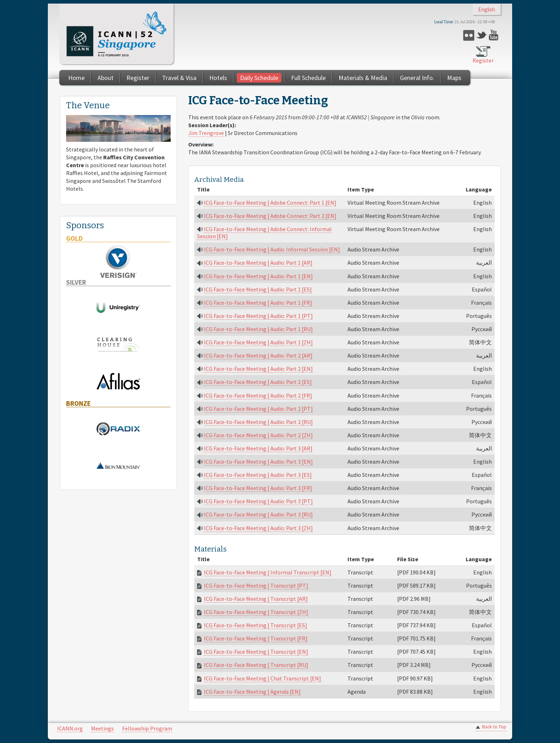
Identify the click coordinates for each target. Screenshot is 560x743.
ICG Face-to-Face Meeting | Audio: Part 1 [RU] (258, 329)
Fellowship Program (147, 728)
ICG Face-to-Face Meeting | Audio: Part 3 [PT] (258, 501)
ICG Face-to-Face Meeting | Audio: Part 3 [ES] (258, 475)
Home (76, 78)
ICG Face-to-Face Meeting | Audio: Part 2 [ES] (258, 382)
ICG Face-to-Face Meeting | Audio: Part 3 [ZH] (258, 528)
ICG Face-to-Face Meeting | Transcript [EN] (256, 652)
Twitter (482, 35)
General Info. (417, 78)
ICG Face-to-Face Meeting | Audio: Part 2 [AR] (258, 355)
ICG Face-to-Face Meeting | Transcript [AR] (256, 599)
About (106, 78)
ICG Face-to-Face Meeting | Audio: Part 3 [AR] (258, 448)
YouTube (494, 35)
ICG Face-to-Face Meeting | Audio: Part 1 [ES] (258, 289)
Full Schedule (308, 78)
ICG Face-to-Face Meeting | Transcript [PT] (256, 585)
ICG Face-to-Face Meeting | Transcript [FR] (256, 638)
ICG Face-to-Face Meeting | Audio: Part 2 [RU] (258, 422)
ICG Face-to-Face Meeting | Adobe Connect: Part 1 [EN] (270, 203)
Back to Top (494, 727)
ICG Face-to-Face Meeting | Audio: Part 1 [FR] (258, 303)
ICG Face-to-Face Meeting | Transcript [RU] (256, 665)
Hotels (218, 78)
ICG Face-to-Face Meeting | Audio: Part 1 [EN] (258, 276)
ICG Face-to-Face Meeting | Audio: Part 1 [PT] (258, 316)
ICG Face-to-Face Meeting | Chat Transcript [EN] (262, 678)
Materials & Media (363, 78)
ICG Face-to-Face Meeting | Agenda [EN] (252, 692)
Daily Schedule (259, 78)
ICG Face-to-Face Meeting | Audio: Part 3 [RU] (258, 514)
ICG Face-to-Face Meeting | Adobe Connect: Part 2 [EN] (270, 216)
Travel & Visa (179, 78)
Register (483, 60)
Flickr (469, 35)
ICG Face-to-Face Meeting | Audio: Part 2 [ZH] (258, 435)
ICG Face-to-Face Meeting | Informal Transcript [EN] (268, 572)
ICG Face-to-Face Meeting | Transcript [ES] (256, 625)
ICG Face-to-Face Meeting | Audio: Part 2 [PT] (258, 409)
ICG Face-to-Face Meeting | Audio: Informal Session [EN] (272, 249)
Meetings (102, 728)
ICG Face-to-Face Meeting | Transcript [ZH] (256, 612)
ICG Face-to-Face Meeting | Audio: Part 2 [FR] (258, 395)
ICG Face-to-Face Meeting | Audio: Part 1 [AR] (258, 263)
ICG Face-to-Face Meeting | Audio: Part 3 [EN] (258, 462)
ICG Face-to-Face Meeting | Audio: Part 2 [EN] (258, 369)
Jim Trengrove (206, 133)
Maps (454, 78)
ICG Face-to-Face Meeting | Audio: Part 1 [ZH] (258, 342)
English (487, 9)
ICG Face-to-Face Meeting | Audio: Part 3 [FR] (258, 488)
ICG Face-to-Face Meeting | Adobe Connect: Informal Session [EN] (264, 233)
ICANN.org (70, 728)
